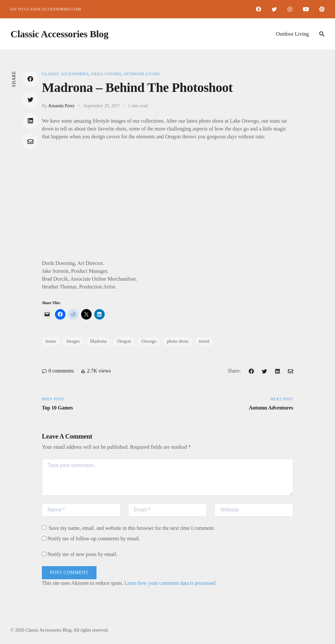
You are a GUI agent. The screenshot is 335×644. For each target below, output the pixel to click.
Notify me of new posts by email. (82, 554)
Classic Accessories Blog (59, 34)
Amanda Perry (61, 106)
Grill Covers (106, 74)
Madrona (99, 341)
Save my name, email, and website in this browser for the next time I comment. (128, 528)
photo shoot (178, 341)
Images (73, 341)
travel (204, 341)
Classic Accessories (65, 74)
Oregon (124, 341)
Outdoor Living (292, 34)
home (51, 341)
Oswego (149, 341)
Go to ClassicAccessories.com (46, 9)
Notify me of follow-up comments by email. (94, 539)
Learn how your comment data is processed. (170, 583)
